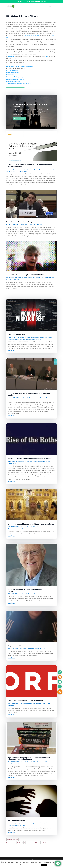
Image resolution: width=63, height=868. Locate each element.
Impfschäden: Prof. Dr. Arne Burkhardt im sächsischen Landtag (29, 394)
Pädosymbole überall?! (17, 820)
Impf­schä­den (10, 75)
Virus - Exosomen (37, 224)
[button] (60, 692)
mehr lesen (11, 351)
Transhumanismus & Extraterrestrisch (17, 171)
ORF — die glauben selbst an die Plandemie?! (26, 700)
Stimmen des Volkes (40, 398)
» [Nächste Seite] (41, 843)
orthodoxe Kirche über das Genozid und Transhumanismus (31, 524)
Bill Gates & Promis (19, 169)
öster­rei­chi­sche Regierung (14, 77)
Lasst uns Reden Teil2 (17, 334)
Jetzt (25, 35)
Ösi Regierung (44, 527)
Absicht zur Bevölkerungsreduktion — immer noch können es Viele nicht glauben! (30, 165)
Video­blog (11, 56)
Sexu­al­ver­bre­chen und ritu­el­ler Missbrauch (20, 66)
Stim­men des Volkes (13, 73)
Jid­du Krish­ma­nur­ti (33, 35)
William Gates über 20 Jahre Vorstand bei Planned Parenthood (28, 590)
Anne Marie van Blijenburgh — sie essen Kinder (25, 275)
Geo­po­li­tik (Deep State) (14, 81)
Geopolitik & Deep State (32, 169)
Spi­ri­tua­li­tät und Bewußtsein (15, 79)
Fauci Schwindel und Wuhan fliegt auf (21, 222)
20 (36, 843)
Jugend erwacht (14, 646)
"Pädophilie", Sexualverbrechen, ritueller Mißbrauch (29, 277)
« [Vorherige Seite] (12, 843)
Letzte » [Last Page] (46, 843)
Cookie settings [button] (34, 865)
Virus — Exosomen (12, 70)
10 (33, 843)
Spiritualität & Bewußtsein (46, 169)
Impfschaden (29, 224)
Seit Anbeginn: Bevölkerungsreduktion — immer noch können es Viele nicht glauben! (29, 758)
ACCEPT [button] (44, 865)
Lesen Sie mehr (19, 119)
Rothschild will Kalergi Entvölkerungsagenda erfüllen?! (30, 458)
